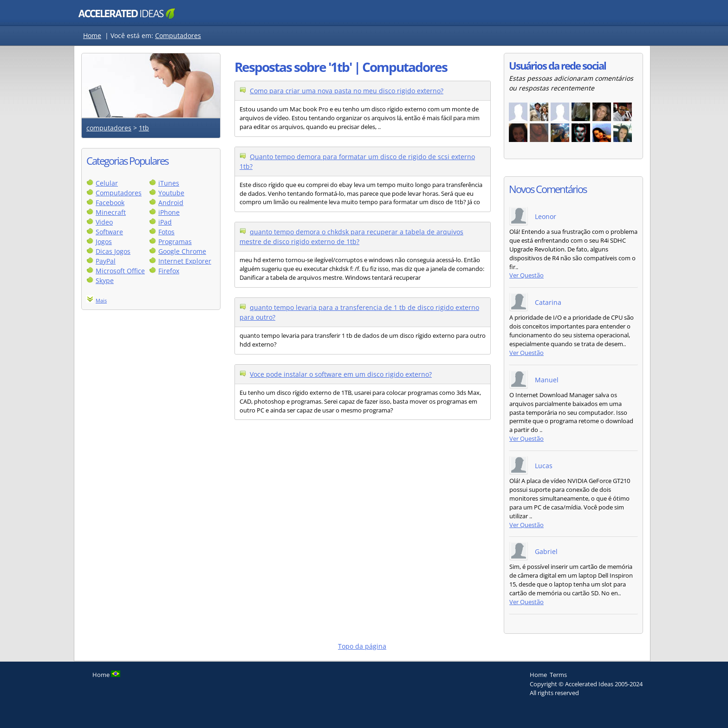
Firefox (169, 271)
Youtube (171, 193)
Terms (558, 675)
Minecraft (111, 212)
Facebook (110, 203)
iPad (165, 222)
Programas (175, 242)
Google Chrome (182, 251)
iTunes (169, 183)
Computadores (178, 35)
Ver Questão (526, 275)
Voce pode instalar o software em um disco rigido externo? (341, 374)
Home (92, 35)
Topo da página (362, 646)
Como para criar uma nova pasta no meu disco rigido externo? (347, 91)
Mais (101, 300)
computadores (109, 128)
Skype (105, 280)
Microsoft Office (120, 271)
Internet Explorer (185, 261)
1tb (144, 128)
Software (109, 232)
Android (171, 203)
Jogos (104, 242)
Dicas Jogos (113, 251)
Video (104, 222)
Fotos (166, 232)
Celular (107, 183)
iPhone (169, 212)
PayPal (106, 261)
